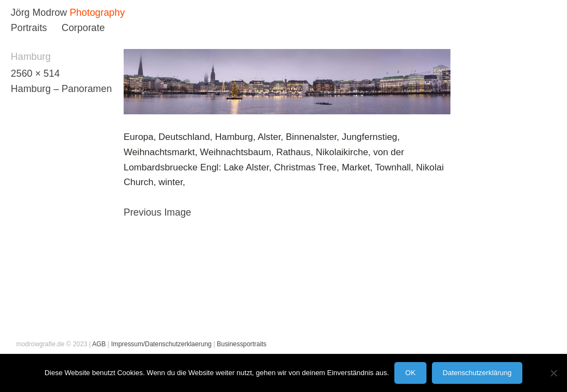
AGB (99, 344)
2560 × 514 (35, 73)
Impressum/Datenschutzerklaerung (161, 344)
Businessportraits (242, 344)
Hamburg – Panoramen (61, 89)
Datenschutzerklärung (477, 373)
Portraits (29, 28)
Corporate (83, 28)
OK (410, 373)
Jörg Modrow (39, 13)
